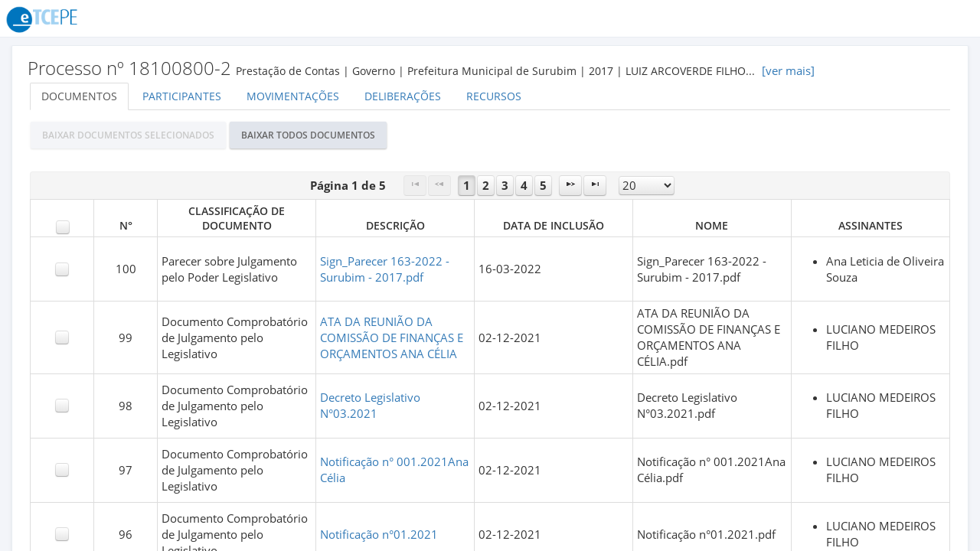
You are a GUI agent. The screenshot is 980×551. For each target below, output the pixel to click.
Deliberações (403, 96)
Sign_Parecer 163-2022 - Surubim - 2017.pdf (385, 269)
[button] (128, 135)
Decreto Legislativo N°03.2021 (370, 406)
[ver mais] (788, 71)
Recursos (494, 96)
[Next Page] (570, 186)
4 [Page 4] (524, 186)
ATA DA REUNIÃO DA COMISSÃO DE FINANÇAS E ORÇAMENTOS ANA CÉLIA (392, 338)
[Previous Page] (439, 186)
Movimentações (293, 96)
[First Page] (415, 186)
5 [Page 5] (543, 186)
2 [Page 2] (486, 186)
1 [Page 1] (467, 186)
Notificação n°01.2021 (379, 535)
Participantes (182, 96)
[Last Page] (595, 186)
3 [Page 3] (505, 186)
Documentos (79, 96)
